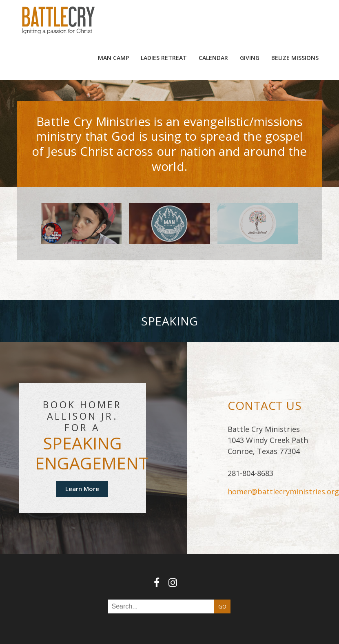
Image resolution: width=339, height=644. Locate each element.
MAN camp (113, 22)
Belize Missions (295, 22)
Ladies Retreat (164, 22)
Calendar (213, 22)
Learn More (82, 453)
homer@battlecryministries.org (283, 456)
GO (222, 571)
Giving (250, 22)
